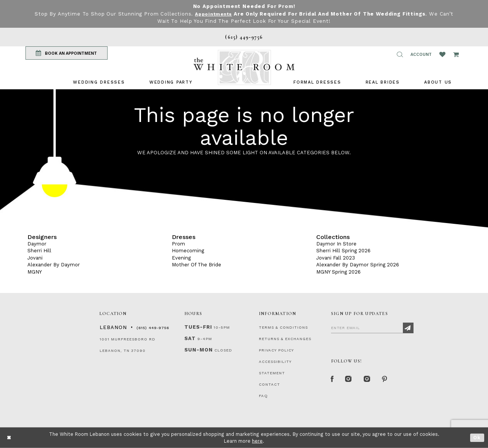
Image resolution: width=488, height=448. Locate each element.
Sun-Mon (199, 350)
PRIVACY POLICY (276, 350)
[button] (400, 54)
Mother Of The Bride (196, 265)
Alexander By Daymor (54, 265)
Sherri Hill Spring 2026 (343, 251)
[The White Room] (244, 67)
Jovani (35, 258)
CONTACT (269, 384)
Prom (178, 244)
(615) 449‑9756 (153, 328)
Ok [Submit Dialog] (477, 438)
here (257, 441)
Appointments (221, 14)
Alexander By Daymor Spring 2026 (358, 265)
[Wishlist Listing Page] (442, 54)
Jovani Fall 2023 (336, 258)
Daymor (37, 244)
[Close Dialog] (9, 438)
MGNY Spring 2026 (338, 272)
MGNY (35, 272)
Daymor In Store (336, 244)
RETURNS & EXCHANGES (285, 339)
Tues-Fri (198, 327)
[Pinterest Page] (390, 380)
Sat (190, 338)
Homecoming (188, 251)
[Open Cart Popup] (456, 54)
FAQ (263, 396)
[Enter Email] (372, 328)
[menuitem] (99, 82)
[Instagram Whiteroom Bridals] (371, 380)
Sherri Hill (39, 251)
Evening (181, 258)
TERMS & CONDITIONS (283, 327)
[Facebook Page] (333, 380)
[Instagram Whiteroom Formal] (351, 380)
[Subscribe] (408, 328)
